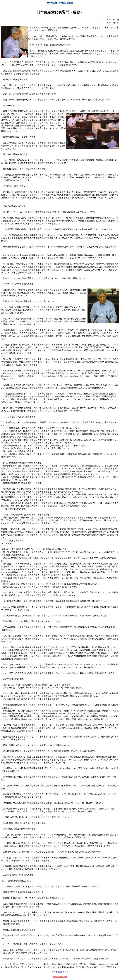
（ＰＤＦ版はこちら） (60, 972)
